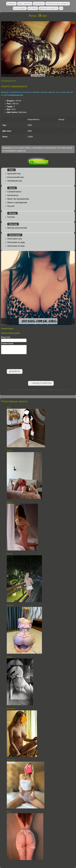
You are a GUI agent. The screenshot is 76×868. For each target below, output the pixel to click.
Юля (9, 407)
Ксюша (10, 605)
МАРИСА (11, 760)
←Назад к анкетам (41, 383)
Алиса (10, 451)
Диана (10, 502)
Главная (11, 4)
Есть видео (20, 8)
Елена (10, 554)
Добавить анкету (48, 8)
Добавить (15, 371)
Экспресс (39, 4)
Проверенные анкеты (58, 4)
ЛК (61, 8)
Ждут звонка (25, 4)
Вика (9, 812)
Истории (33, 8)
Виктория (11, 709)
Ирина (10, 657)
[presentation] (17, 362)
